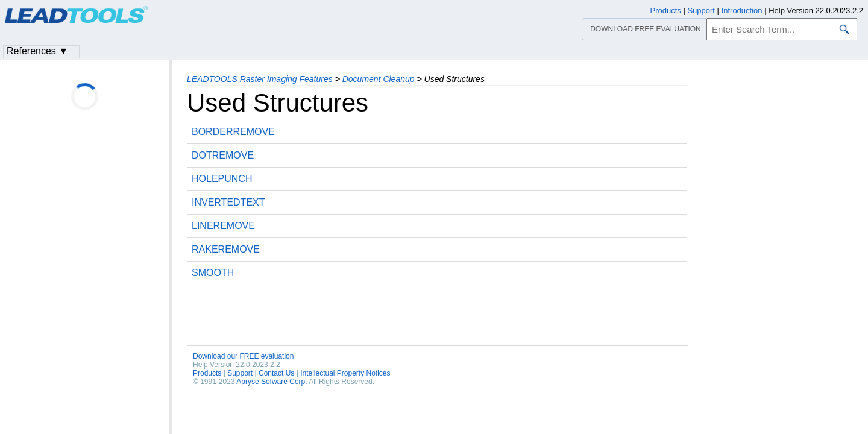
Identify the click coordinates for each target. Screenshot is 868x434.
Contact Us (276, 373)
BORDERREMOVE (233, 132)
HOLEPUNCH (222, 179)
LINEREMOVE (223, 226)
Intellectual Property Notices (345, 373)
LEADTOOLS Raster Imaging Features (260, 79)
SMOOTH (213, 273)
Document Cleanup (379, 79)
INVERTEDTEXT (228, 202)
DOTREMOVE (223, 155)
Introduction (742, 11)
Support (240, 373)
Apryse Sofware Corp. (272, 382)
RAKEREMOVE (226, 249)
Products (207, 373)
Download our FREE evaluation (243, 356)
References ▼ (37, 51)
